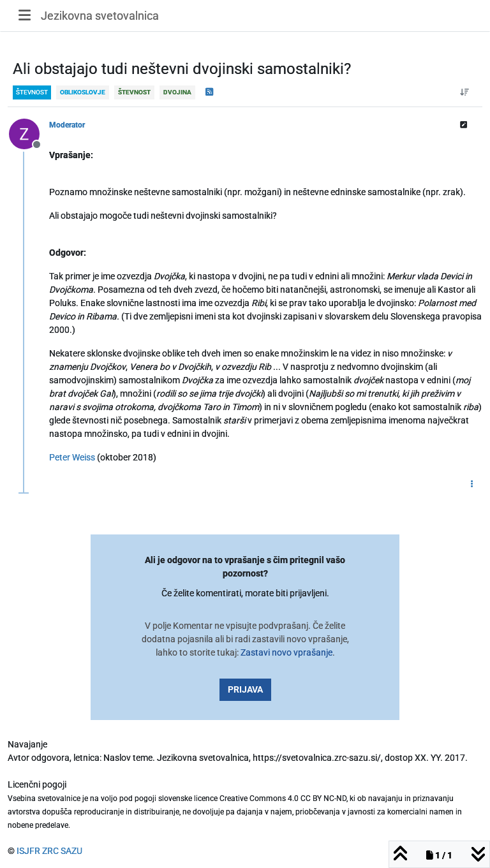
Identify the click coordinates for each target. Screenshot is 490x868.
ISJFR (28, 851)
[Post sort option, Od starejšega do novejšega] (465, 92)
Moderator (67, 125)
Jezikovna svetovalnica (100, 16)
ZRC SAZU (62, 851)
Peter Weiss (72, 457)
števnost (32, 92)
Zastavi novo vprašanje (286, 652)
